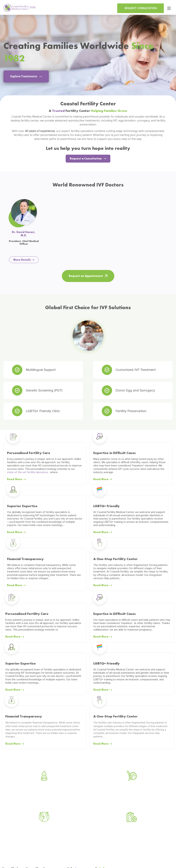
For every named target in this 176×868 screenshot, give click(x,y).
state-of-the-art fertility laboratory (28, 472)
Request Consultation (141, 8)
